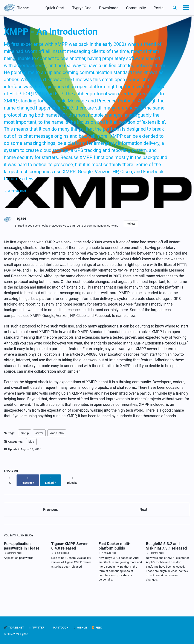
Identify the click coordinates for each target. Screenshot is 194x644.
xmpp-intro (57, 449)
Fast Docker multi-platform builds (115, 558)
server (39, 449)
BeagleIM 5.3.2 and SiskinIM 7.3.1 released (166, 558)
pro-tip (25, 449)
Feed (98, 628)
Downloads (108, 8)
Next (143, 521)
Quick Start (54, 8)
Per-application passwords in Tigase (22, 558)
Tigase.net (14, 628)
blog (31, 457)
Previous (50, 521)
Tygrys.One (81, 8)
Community (135, 8)
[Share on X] (10, 494)
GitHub (81, 628)
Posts (158, 8)
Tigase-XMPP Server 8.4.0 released (69, 558)
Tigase (23, 8)
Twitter (37, 628)
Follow (134, 229)
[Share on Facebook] (28, 494)
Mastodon (61, 628)
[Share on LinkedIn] (51, 494)
